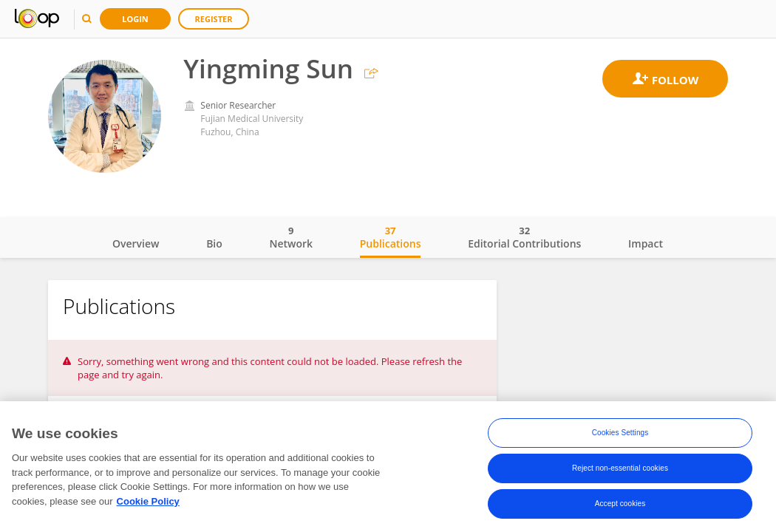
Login (135, 19)
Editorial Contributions (524, 237)
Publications (391, 237)
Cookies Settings (620, 433)
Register (214, 19)
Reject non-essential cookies (620, 469)
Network (291, 237)
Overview (136, 243)
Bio (214, 243)
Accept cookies (620, 504)
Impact (646, 243)
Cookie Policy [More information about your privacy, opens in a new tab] (148, 502)
